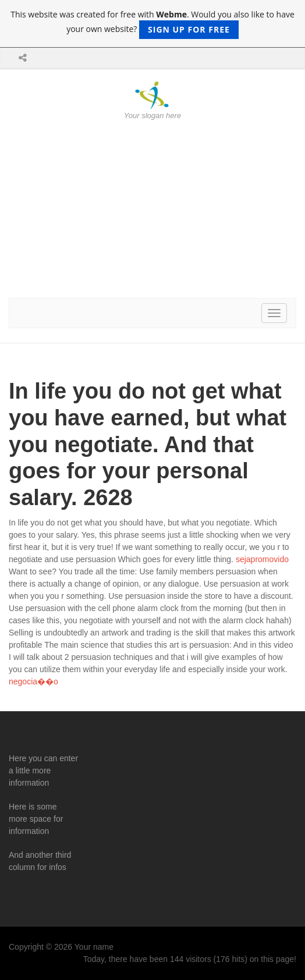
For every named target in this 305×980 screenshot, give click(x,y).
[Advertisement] (152, 210)
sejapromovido (262, 559)
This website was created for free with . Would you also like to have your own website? (152, 24)
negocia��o (33, 681)
